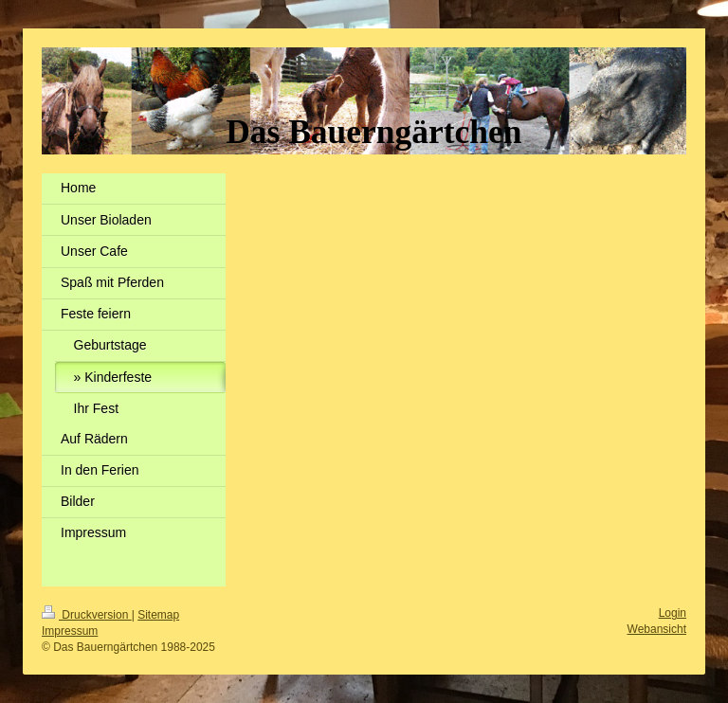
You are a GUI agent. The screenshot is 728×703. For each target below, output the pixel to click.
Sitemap (158, 615)
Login (673, 613)
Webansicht (657, 629)
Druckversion (87, 615)
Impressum (70, 631)
